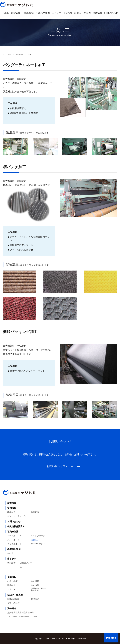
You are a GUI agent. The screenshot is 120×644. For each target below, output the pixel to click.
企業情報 (68, 13)
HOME (5, 13)
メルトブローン (38, 536)
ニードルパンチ (14, 536)
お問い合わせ (111, 13)
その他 (10, 553)
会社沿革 (35, 585)
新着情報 (15, 13)
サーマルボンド (38, 544)
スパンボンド (13, 540)
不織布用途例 (43, 13)
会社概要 (35, 581)
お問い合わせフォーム (60, 466)
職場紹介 (11, 512)
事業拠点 (11, 585)
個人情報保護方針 (16, 526)
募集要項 (35, 512)
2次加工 (34, 540)
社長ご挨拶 (12, 581)
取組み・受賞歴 (83, 13)
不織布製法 (28, 13)
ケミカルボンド (14, 544)
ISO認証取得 (13, 599)
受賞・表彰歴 (13, 603)
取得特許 (35, 599)
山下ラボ (56, 13)
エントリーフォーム (16, 516)
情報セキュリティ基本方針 (39, 589)
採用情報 (97, 13)
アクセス (11, 589)
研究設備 (11, 563)
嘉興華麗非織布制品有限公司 (21, 613)
